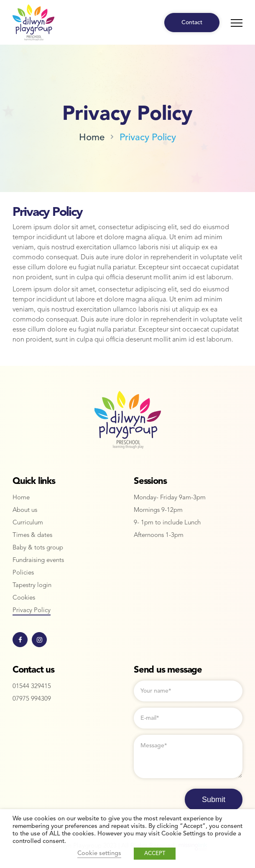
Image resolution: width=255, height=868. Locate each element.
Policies (23, 573)
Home (92, 138)
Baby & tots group (38, 548)
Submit (214, 800)
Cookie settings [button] (99, 854)
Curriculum (28, 523)
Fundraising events (38, 561)
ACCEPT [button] (155, 854)
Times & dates (32, 535)
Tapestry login (32, 586)
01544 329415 (32, 687)
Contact (192, 23)
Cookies (24, 598)
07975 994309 (32, 699)
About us (25, 510)
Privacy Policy (148, 138)
